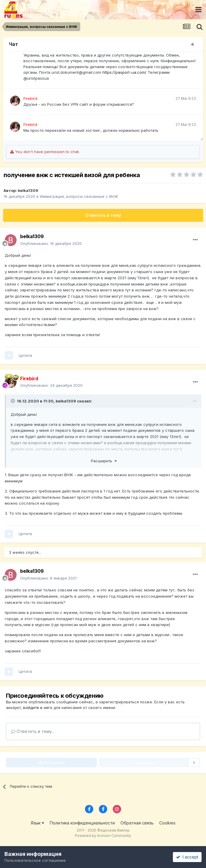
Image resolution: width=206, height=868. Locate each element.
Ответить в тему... (33, 731)
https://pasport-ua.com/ (124, 72)
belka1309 (28, 190)
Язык (37, 823)
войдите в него (38, 707)
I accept (187, 857)
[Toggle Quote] (13, 401)
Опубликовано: (51, 243)
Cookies (167, 823)
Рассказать (51, 763)
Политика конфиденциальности (82, 823)
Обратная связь (137, 823)
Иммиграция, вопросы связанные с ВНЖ (79, 196)
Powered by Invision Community (103, 836)
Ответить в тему (103, 215)
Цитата (25, 355)
